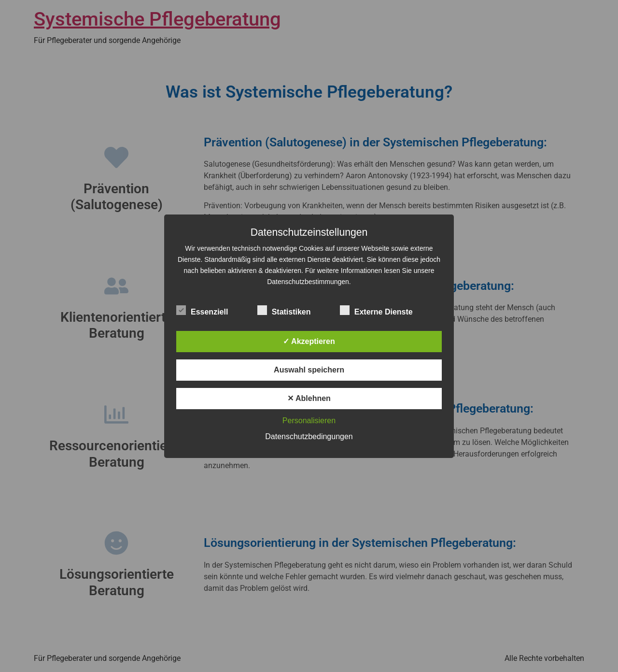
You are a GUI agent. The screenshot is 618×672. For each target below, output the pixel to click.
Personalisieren (309, 421)
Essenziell (202, 310)
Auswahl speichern (309, 370)
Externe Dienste (376, 310)
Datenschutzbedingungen (309, 436)
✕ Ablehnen (309, 398)
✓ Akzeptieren (309, 341)
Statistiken (284, 310)
